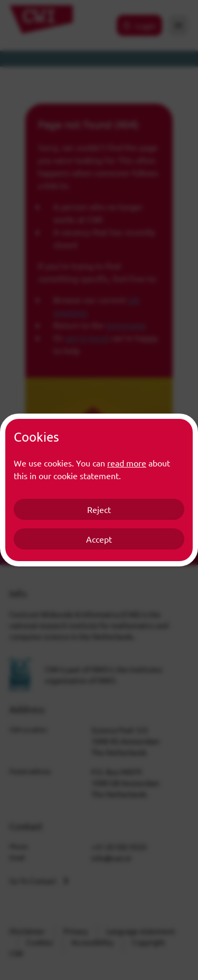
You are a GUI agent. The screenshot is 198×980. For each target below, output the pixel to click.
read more (127, 463)
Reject (99, 509)
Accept (99, 539)
